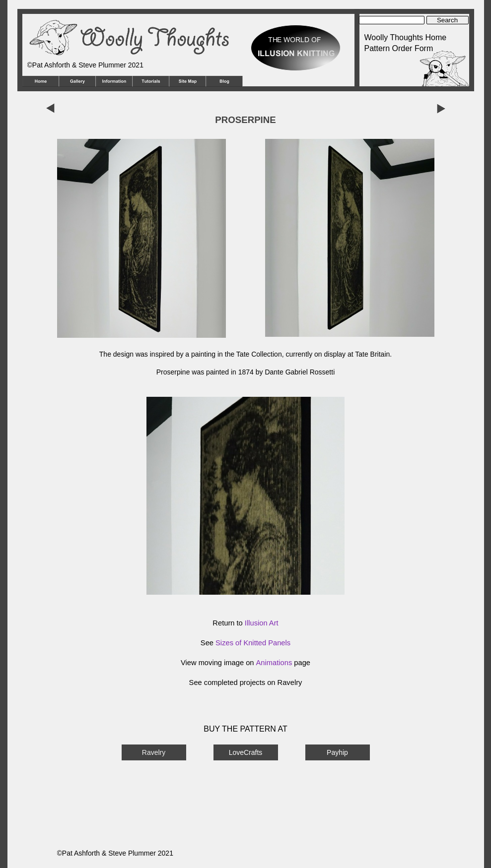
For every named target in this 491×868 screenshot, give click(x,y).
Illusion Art (262, 623)
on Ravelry (283, 682)
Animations (274, 663)
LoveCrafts (246, 752)
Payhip (337, 752)
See (197, 682)
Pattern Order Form (399, 48)
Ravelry (154, 752)
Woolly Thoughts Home (406, 37)
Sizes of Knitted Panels (253, 643)
